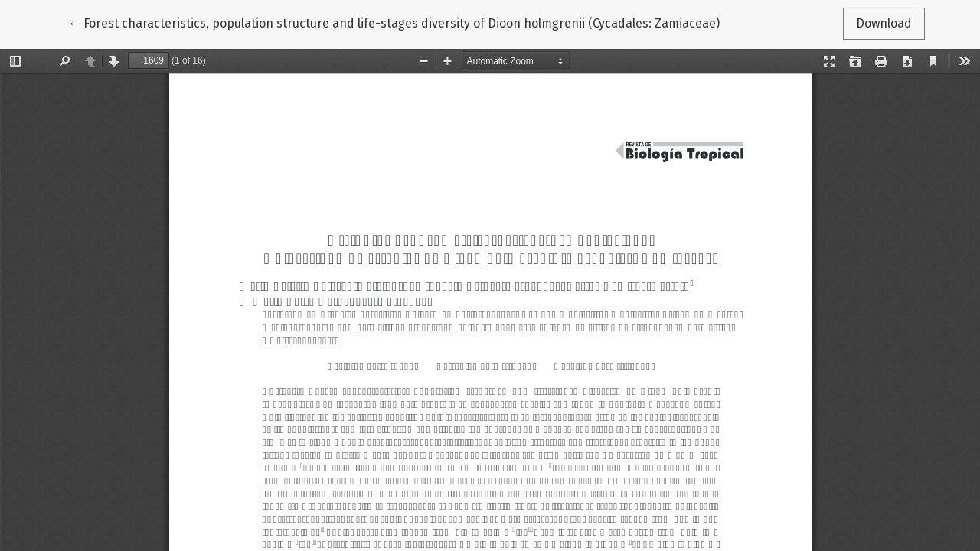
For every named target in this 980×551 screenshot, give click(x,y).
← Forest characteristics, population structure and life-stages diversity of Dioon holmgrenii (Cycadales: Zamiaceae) (394, 22)
